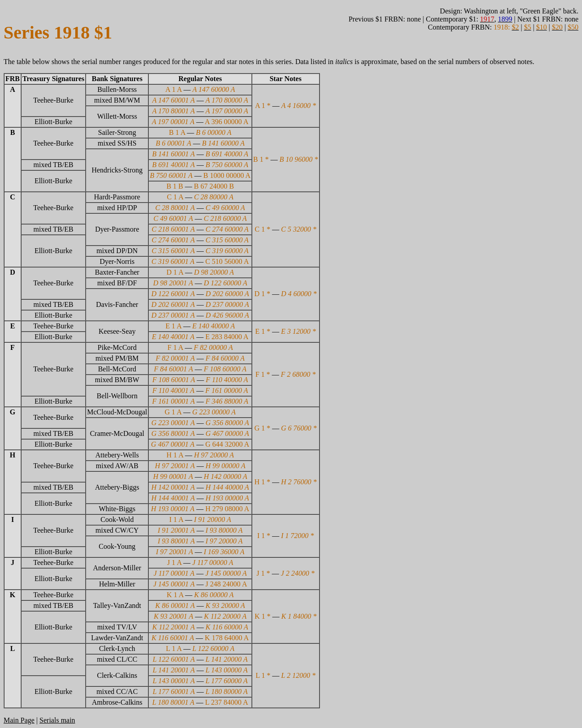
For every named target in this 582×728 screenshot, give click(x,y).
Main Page (19, 720)
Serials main (57, 720)
